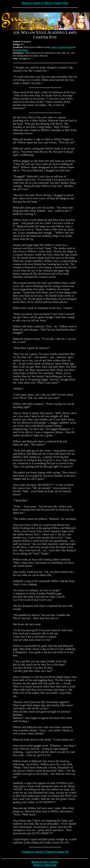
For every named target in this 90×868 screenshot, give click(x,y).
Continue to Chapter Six (45, 852)
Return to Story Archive (45, 862)
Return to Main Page (45, 865)
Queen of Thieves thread (62, 47)
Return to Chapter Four (45, 3)
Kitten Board (22, 50)
